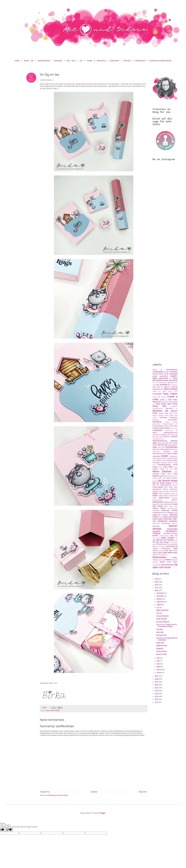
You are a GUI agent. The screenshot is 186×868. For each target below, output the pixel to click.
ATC (170, 378)
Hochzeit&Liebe (171, 447)
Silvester (161, 517)
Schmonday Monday (169, 510)
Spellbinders (173, 521)
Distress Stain (163, 413)
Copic (165, 394)
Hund (167, 449)
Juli (158, 608)
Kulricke (160, 467)
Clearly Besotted (171, 389)
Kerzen (175, 458)
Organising (156, 491)
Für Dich (71, 61)
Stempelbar (156, 531)
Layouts (155, 469)
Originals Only (168, 491)
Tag (176, 538)
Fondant (155, 428)
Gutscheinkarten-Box (158, 439)
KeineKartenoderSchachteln (160, 458)
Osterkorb (175, 491)
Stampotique (156, 526)
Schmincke (156, 510)
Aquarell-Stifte (163, 378)
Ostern (155, 493)
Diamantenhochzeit (158, 408)
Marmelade (156, 474)
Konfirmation (164, 463)
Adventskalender (172, 370)
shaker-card (156, 515)
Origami (162, 491)
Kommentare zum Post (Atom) (58, 795)
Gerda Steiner (171, 435)
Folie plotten (173, 426)
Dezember (160, 593)
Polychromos (158, 502)
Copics (48, 710)
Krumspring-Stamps (164, 465)
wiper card (174, 560)
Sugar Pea (174, 536)
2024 (157, 585)
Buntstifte (164, 385)
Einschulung (174, 418)
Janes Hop (160, 632)
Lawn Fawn (168, 467)
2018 (157, 685)
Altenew (166, 374)
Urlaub (175, 550)
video (165, 553)
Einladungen (163, 418)
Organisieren (173, 489)
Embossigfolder (173, 420)
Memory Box (164, 476)
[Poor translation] (9, 830)
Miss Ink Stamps (165, 478)
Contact (127, 61)
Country (155, 397)
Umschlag (161, 551)
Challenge (174, 387)
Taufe (176, 540)
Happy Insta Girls (163, 443)
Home (17, 61)
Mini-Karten (171, 476)
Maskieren (156, 476)
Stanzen (173, 526)
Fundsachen (157, 430)
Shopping (165, 515)
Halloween (174, 441)
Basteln (175, 380)
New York (175, 483)
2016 (157, 691)
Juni (158, 658)
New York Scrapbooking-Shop (162, 485)
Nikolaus (175, 485)
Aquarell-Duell (164, 376)
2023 (157, 588)
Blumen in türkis (162, 654)
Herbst (155, 447)
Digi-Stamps (169, 408)
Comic (176, 391)
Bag (170, 380)
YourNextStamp (157, 565)
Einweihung (156, 420)
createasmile (165, 402)
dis (177, 408)
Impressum (140, 61)
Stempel (157, 529)
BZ (169, 385)
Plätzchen (175, 498)
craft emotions (162, 397)
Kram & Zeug (173, 463)
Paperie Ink (174, 494)
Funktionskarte (169, 430)
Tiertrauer (155, 548)
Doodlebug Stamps (163, 415)
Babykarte (160, 380)
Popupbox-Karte (168, 502)
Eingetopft (160, 649)
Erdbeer (175, 422)
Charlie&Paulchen (158, 389)
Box (158, 385)
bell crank (155, 383)
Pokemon (174, 500)
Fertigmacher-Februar (168, 424)
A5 (161, 370)
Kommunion (156, 463)
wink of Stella (162, 560)
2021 (157, 676)
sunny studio (156, 538)
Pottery (175, 502)
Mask (176, 474)
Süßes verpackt (55, 710)
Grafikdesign (45, 61)
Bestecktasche (163, 383)
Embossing (157, 422)
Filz (176, 424)
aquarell (155, 376)
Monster (175, 478)
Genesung (164, 434)
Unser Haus (168, 550)
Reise (166, 506)
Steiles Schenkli (162, 619)
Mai (158, 661)
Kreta (154, 465)
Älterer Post (143, 792)
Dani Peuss (161, 404)
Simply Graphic (158, 519)
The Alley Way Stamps (161, 542)
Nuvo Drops (168, 487)
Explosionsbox (156, 424)
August (159, 605)
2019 (157, 682)
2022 (157, 591)
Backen (166, 380)
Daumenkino (174, 406)
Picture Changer (169, 496)
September (160, 602)
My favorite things (168, 481)
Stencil (155, 535)
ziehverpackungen (167, 565)
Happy (155, 443)
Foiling (167, 426)
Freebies (58, 61)
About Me (29, 61)
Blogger (103, 813)
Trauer (175, 548)
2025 (157, 582)
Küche (175, 465)
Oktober (159, 599)
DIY (81, 61)
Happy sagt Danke (162, 610)
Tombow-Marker (166, 548)
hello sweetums (173, 445)
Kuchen (155, 467)
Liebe (176, 469)
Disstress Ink (160, 411)
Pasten (161, 496)
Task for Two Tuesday (165, 540)
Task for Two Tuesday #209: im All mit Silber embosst (166, 626)
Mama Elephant (162, 471)
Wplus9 (162, 562)
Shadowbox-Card (172, 513)
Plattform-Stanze (164, 498)
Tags (154, 540)
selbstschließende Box (159, 513)
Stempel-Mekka (172, 529)
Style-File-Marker (164, 536)
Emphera (167, 422)
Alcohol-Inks (173, 372)
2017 (157, 688)
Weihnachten (159, 557)
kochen (159, 460)
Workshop (155, 562)
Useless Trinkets (157, 553)
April (158, 664)
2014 (157, 696)
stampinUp (174, 523)
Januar (159, 673)
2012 (157, 702)
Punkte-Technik (168, 504)
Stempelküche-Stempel (170, 533)
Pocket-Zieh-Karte (157, 500)
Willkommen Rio (162, 646)
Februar (159, 670)
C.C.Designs (174, 385)
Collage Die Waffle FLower (162, 391)
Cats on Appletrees (164, 387)
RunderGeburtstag (172, 508)
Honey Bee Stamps (158, 449)
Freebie (161, 428)
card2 (154, 387)
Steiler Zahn (160, 643)
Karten (165, 456)
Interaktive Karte (171, 451)
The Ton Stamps (161, 546)
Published (114, 61)
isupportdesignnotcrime (159, 453)
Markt (176, 472)
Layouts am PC (166, 469)
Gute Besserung (165, 437)
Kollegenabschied (172, 460)
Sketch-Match (168, 519)
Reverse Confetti (159, 508)
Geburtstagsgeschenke (170, 433)
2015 (157, 694)
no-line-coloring (158, 487)
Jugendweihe (156, 456)
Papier (155, 496)
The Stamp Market (161, 544)
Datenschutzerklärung (160, 61)
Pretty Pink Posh (158, 504)
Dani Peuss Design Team (165, 405)
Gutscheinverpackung (160, 441)
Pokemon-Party (161, 651)
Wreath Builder (172, 562)
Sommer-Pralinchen (163, 622)
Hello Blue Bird (163, 445)
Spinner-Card (156, 523)
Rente (176, 506)
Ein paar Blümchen (163, 616)
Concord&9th (157, 394)
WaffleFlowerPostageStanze (160, 555)
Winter (168, 560)
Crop (154, 404)
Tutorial (155, 550)
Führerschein (174, 428)
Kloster (154, 460)
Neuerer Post (45, 792)
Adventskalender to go (160, 372)
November (160, 596)
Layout (176, 467)
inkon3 (171, 449)
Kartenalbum (174, 456)
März (158, 667)
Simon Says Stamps (171, 517)
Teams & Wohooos (96, 61)
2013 (157, 699)
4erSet (155, 370)
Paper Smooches (164, 494)
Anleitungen (173, 374)
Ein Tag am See (162, 635)
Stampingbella (166, 523)
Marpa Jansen (166, 474)
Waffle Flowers (172, 553)
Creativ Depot (173, 402)
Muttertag (155, 481)
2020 (157, 679)
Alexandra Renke (158, 374)
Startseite (94, 792)
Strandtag (159, 629)
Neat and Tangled (159, 483)
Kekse (170, 458)
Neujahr (168, 483)
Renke (171, 506)
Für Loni (159, 613)
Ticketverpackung (171, 546)
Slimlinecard (162, 521)
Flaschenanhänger (158, 426)
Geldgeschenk (156, 435)
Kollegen (164, 460)
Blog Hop (171, 383)
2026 (157, 579)
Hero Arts (161, 447)
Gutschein (174, 437)
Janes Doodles (172, 453)
